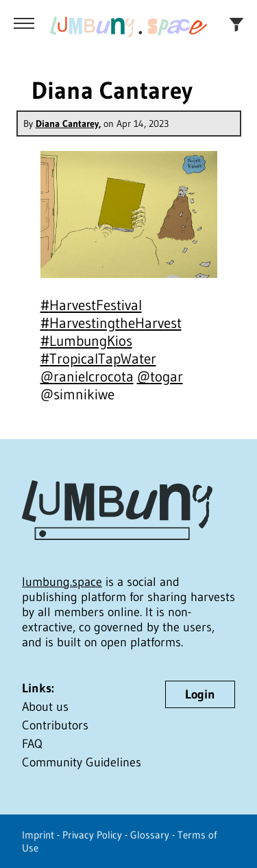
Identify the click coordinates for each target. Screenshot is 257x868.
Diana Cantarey (112, 90)
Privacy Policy (92, 835)
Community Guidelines (82, 762)
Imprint (38, 835)
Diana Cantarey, (68, 124)
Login (200, 694)
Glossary (150, 835)
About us (45, 707)
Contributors (55, 725)
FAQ (32, 744)
